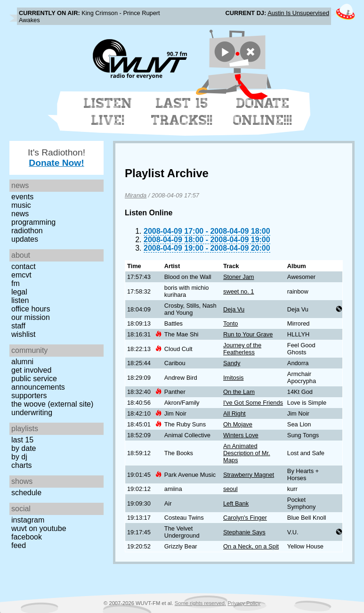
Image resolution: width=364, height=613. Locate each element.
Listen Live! (108, 112)
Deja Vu (234, 309)
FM (16, 283)
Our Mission (31, 317)
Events (22, 197)
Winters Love (241, 435)
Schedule (26, 493)
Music (21, 205)
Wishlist (24, 334)
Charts (22, 465)
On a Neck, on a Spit (251, 546)
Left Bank (236, 503)
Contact (24, 266)
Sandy (232, 363)
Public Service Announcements (38, 383)
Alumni (22, 362)
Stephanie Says (244, 532)
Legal (19, 292)
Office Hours (31, 309)
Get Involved (31, 370)
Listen (20, 300)
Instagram (28, 520)
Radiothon (27, 231)
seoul (231, 489)
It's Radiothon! (57, 158)
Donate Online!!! (263, 112)
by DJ (19, 457)
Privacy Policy (244, 603)
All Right (235, 413)
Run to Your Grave (248, 334)
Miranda (136, 195)
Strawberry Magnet (249, 475)
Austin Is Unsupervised (298, 13)
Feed (19, 545)
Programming (33, 222)
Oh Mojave (238, 424)
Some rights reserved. (200, 603)
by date (24, 448)
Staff (18, 326)
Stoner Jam (239, 277)
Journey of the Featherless (242, 349)
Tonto (231, 323)
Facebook (27, 537)
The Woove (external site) (52, 404)
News (20, 214)
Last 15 (22, 440)
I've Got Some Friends (253, 403)
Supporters (29, 396)
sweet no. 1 (239, 291)
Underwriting (32, 413)
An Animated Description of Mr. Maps (247, 453)
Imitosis (233, 378)
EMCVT (21, 275)
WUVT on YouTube (39, 528)
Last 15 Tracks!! (182, 112)
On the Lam (239, 392)
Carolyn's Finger (245, 518)
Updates (25, 239)
